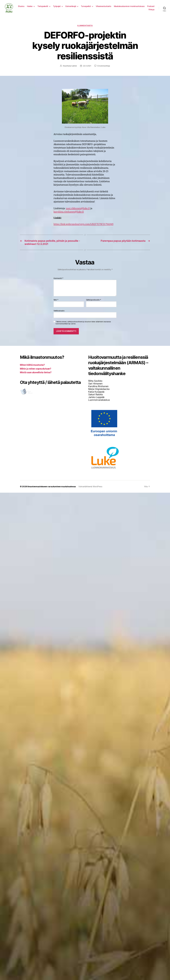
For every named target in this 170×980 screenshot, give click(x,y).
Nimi (56, 300)
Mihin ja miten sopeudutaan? (36, 369)
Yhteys (151, 10)
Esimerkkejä (71, 6)
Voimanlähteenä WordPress (90, 487)
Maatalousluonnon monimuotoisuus (129, 6)
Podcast (151, 6)
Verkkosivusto (59, 311)
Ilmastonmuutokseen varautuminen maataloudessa (52, 487)
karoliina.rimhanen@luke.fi (69, 212)
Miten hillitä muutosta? (32, 365)
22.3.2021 (87, 66)
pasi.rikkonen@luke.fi (78, 208)
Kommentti (58, 278)
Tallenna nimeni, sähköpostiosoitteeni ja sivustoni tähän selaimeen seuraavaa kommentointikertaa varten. (83, 323)
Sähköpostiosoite (94, 300)
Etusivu (21, 6)
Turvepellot (86, 6)
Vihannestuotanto (103, 6)
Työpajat (57, 6)
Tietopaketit (43, 6)
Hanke (30, 6)
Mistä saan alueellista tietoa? (36, 372)
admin (75, 66)
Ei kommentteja (104, 66)
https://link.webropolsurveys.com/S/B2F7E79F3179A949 (83, 224)
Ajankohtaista (85, 26)
